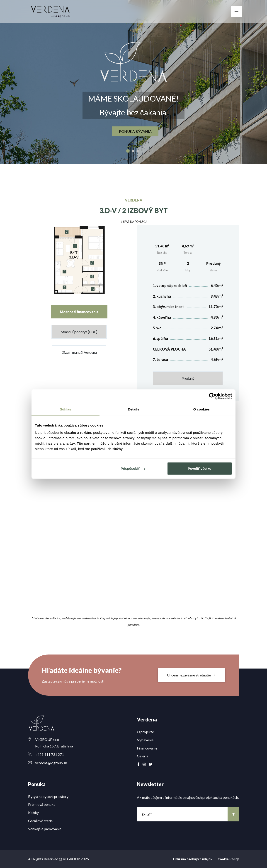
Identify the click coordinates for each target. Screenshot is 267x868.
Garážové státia (40, 821)
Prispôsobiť (133, 468)
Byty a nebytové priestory (48, 796)
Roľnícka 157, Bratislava (54, 746)
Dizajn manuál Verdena (79, 352)
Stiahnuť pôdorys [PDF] (79, 332)
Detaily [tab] (133, 409)
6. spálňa (160, 338)
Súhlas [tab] (66, 409)
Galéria (143, 756)
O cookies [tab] (202, 409)
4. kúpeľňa (162, 317)
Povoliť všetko (200, 468)
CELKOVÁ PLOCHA (169, 349)
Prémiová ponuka (42, 804)
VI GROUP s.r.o (47, 739)
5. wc (157, 328)
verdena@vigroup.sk (51, 763)
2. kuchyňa (162, 296)
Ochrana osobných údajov (193, 859)
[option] (133, 82)
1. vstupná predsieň (170, 286)
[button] (133, 221)
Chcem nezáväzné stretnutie (192, 675)
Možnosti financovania (79, 312)
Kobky (33, 812)
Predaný (188, 378)
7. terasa (160, 359)
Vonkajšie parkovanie (45, 829)
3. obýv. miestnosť (169, 307)
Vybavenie (145, 740)
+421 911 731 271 (50, 754)
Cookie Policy (228, 859)
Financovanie (147, 748)
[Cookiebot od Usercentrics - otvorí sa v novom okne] (212, 396)
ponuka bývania (135, 132)
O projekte (145, 732)
